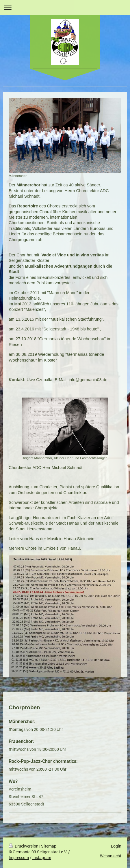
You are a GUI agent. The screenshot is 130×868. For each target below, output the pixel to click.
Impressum (19, 857)
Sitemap (49, 846)
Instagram (42, 857)
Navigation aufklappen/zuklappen (65, 8)
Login (116, 846)
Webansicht (111, 856)
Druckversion (24, 846)
